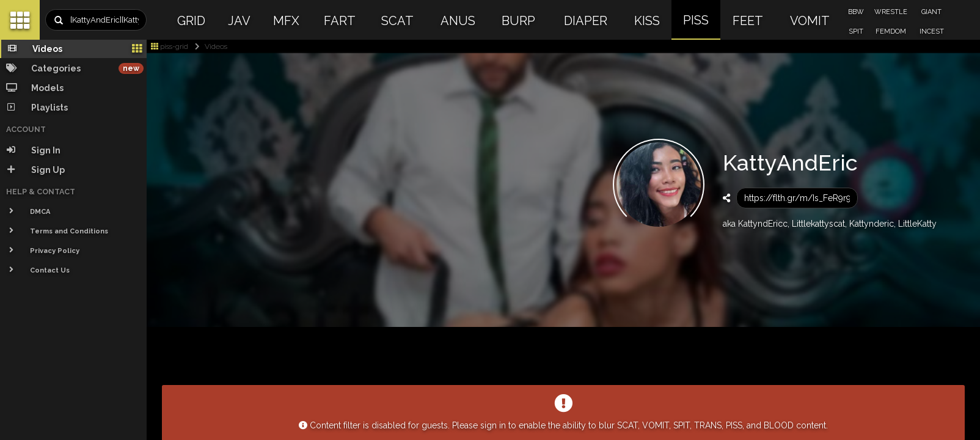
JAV (239, 21)
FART (340, 21)
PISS (696, 20)
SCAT (397, 21)
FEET (748, 21)
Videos (209, 46)
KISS (647, 21)
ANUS (458, 21)
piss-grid (170, 46)
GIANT (931, 12)
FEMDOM (891, 31)
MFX (286, 21)
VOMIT (810, 21)
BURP (518, 21)
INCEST (932, 31)
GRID (191, 21)
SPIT (856, 31)
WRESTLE (891, 12)
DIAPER (586, 21)
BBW (856, 12)
